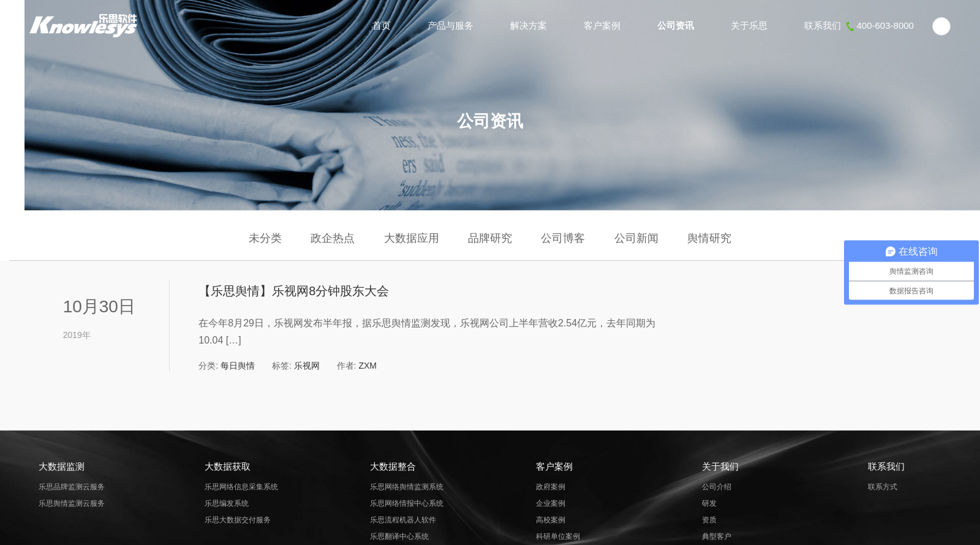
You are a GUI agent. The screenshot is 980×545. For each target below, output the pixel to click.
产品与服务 (450, 25)
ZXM (367, 366)
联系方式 (883, 487)
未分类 (265, 238)
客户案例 (602, 25)
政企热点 (333, 238)
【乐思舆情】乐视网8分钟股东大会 (294, 291)
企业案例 (551, 503)
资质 (709, 520)
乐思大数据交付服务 (238, 520)
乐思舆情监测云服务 (72, 503)
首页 (382, 25)
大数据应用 (412, 238)
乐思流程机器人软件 (403, 520)
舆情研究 (709, 238)
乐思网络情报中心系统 (407, 503)
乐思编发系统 (227, 503)
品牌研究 (490, 238)
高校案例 (551, 520)
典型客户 (717, 536)
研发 (709, 503)
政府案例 (551, 487)
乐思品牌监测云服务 (72, 487)
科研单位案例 (558, 536)
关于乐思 (749, 25)
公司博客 (563, 238)
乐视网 (307, 366)
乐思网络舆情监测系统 (407, 487)
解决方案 (529, 25)
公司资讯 (676, 25)
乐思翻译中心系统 (399, 536)
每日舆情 (238, 366)
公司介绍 (717, 487)
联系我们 (859, 25)
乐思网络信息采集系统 (241, 487)
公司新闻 (636, 238)
